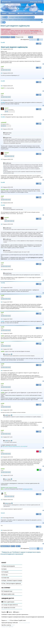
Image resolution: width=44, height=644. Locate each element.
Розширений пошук (8, 591)
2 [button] (34, 40)
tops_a (2, 450)
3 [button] (36, 40)
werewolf (6, 153)
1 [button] (32, 40)
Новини (5, 569)
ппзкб (2, 67)
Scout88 (3, 43)
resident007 (4, 123)
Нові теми (5, 575)
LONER (13, 625)
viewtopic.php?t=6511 (28, 489)
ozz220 (2, 295)
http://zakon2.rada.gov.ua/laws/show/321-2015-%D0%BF (15, 446)
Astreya (3, 469)
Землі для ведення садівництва (15, 26)
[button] (30, 40)
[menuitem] (6, 2)
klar (2, 526)
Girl (5, 493)
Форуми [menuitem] (4, 13)
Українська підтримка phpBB (24, 623)
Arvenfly (3, 283)
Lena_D (6, 108)
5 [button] (40, 40)
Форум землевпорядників (22, 7)
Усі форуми (6, 572)
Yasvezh (3, 513)
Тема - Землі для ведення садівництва (12, 583)
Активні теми (6, 578)
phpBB (8, 620)
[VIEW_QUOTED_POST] (12, 354)
